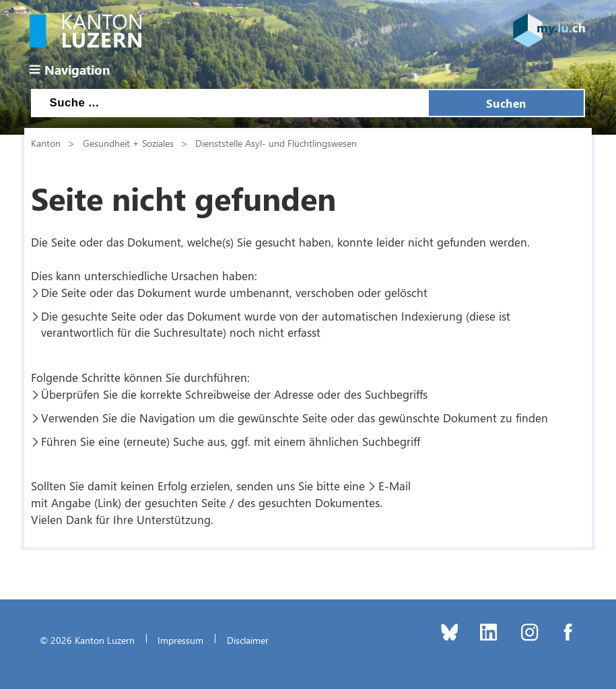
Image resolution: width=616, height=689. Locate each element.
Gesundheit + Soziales (128, 143)
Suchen (506, 103)
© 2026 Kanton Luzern (87, 640)
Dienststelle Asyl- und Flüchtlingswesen (276, 143)
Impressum (180, 640)
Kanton (46, 143)
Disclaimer (248, 640)
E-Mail (395, 486)
